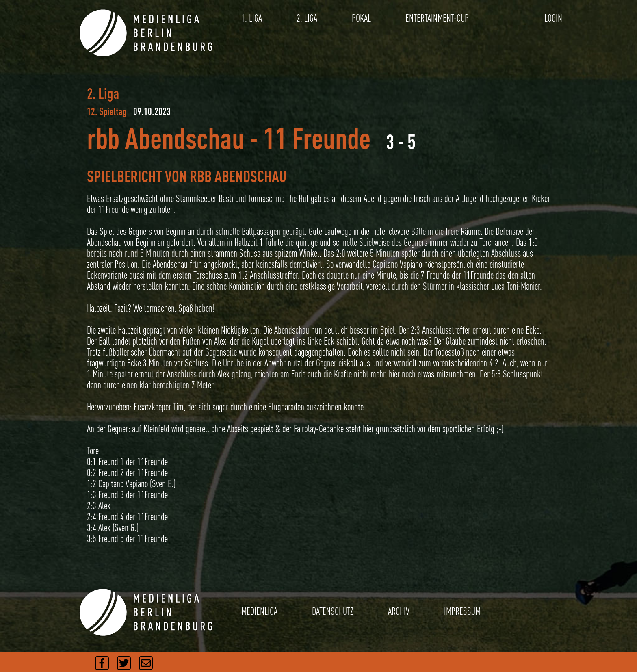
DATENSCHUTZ (333, 611)
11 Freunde (317, 138)
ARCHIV (399, 611)
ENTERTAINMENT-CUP (437, 18)
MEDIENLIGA (259, 611)
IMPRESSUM (462, 611)
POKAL (361, 18)
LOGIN (553, 18)
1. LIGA (252, 18)
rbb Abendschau (166, 138)
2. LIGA (307, 18)
